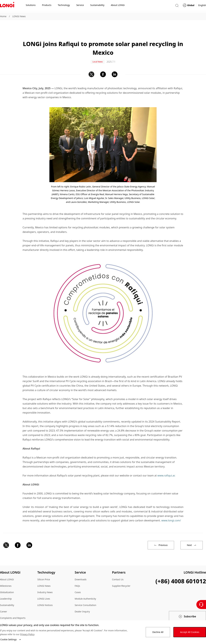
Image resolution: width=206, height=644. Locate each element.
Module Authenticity (85, 590)
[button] (177, 6)
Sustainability (7, 596)
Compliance (6, 615)
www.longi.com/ (171, 511)
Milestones (6, 577)
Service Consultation (85, 596)
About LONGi (7, 570)
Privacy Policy (27, 634)
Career (4, 602)
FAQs (77, 577)
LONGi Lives (44, 590)
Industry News (45, 583)
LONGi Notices (45, 596)
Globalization (7, 583)
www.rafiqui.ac (166, 466)
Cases (78, 583)
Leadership (6, 590)
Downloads (81, 570)
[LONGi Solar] (7, 6)
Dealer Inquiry (82, 602)
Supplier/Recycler (121, 577)
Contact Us (118, 570)
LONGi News (19, 16)
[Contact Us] (201, 605)
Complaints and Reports (13, 609)
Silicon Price (44, 570)
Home (3, 16)
